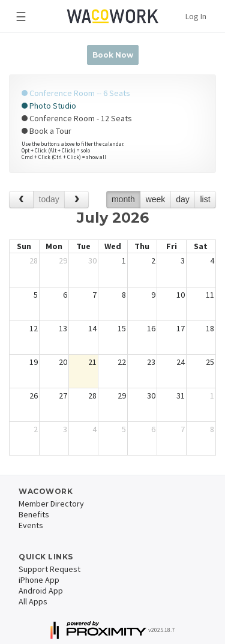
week (156, 199)
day (183, 199)
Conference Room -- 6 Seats (76, 93)
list (205, 199)
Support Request (49, 569)
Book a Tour (46, 131)
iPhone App (39, 580)
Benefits (34, 514)
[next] (76, 200)
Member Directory (51, 504)
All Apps (33, 601)
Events (31, 525)
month (123, 199)
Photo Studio (49, 106)
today (49, 199)
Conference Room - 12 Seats (77, 118)
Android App (41, 591)
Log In (196, 16)
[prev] (21, 200)
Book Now (113, 55)
